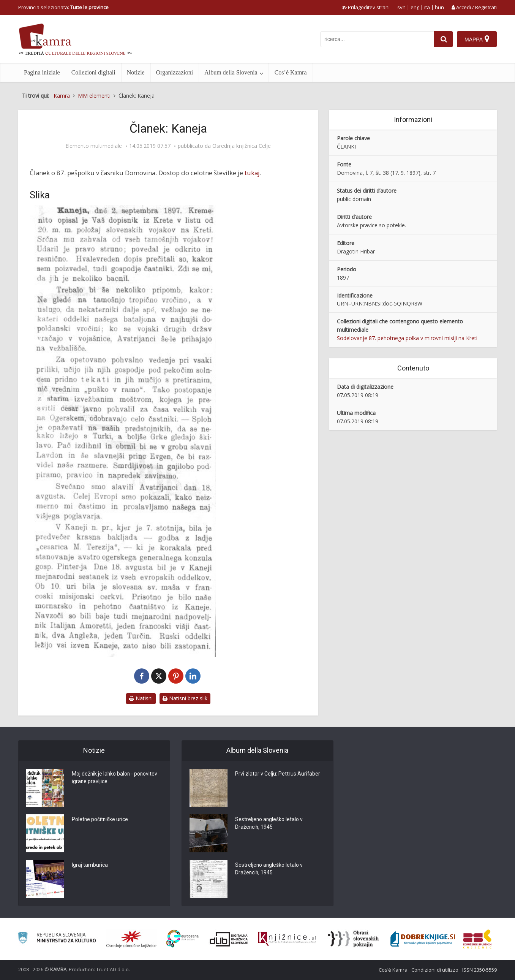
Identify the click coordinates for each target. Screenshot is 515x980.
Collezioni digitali (93, 72)
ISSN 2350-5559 (479, 970)
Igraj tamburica (90, 866)
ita (427, 7)
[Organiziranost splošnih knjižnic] (131, 939)
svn (401, 7)
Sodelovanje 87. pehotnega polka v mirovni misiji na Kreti (407, 338)
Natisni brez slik (185, 698)
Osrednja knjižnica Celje (242, 146)
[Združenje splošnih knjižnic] (477, 939)
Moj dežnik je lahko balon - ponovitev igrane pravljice (115, 778)
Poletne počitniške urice (100, 820)
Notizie (136, 72)
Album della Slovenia (231, 72)
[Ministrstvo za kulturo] (57, 939)
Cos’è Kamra (291, 72)
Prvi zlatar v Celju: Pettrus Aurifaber (278, 774)
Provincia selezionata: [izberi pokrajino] (63, 7)
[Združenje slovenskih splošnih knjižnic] (287, 939)
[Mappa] (477, 39)
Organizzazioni (175, 72)
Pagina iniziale (42, 72)
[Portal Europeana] (182, 939)
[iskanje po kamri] (377, 39)
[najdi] (444, 39)
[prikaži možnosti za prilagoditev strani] (366, 7)
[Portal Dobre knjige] (423, 939)
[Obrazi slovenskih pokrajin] (353, 939)
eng (415, 7)
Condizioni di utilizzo (435, 970)
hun (439, 7)
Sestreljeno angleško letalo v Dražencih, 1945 (269, 824)
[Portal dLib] (229, 939)
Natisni (141, 698)
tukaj (252, 173)
